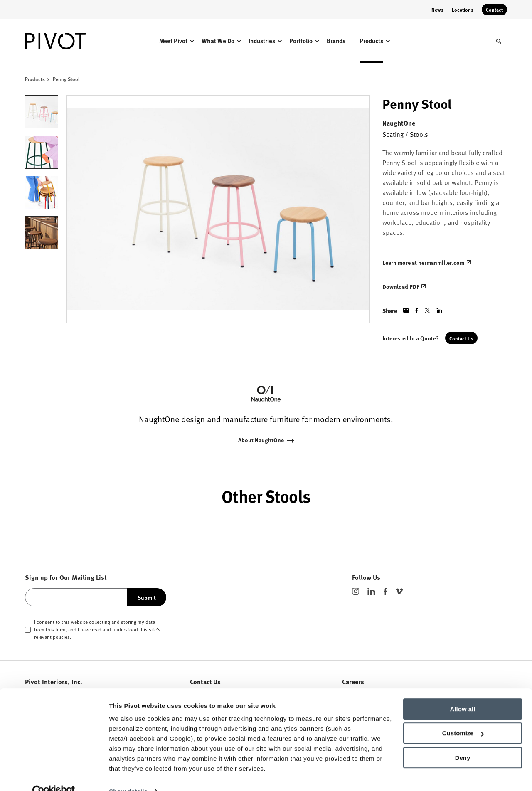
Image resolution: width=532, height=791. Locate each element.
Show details (128, 775)
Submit (147, 597)
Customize (463, 716)
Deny (463, 741)
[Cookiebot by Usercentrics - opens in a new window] (54, 775)
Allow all (463, 692)
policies (61, 637)
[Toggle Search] (499, 41)
